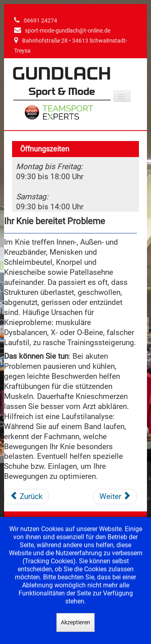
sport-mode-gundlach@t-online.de (68, 31)
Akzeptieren (75, 622)
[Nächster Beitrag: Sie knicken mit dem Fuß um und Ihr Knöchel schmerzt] (115, 497)
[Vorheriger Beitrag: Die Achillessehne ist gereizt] (26, 497)
